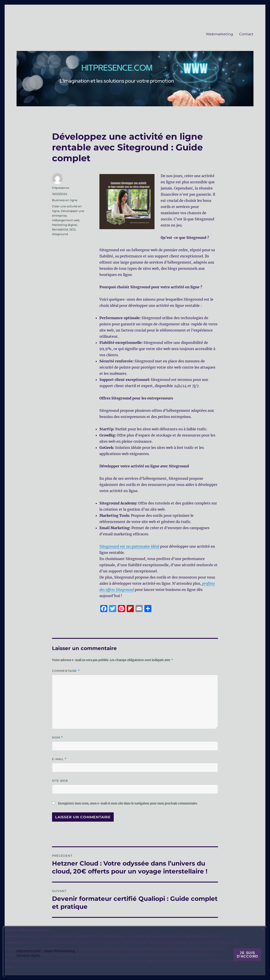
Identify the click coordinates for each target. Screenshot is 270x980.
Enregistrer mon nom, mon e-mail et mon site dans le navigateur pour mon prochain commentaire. (128, 803)
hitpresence (61, 188)
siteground (60, 234)
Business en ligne (65, 200)
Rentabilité (60, 229)
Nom (58, 737)
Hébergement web (66, 220)
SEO (73, 229)
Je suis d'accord (247, 955)
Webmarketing (219, 34)
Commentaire (66, 671)
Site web (60, 781)
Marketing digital (65, 225)
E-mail (59, 759)
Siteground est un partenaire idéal (129, 546)
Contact (246, 34)
